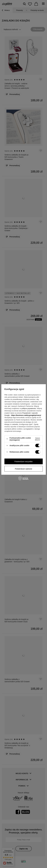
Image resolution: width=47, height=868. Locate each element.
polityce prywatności (29, 408)
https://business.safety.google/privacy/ (26, 415)
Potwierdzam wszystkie (23, 461)
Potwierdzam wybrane (24, 469)
